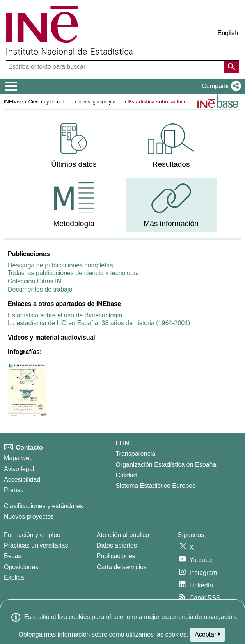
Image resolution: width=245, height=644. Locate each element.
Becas (12, 556)
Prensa (14, 490)
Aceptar (207, 634)
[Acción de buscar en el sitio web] (231, 67)
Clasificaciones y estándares (43, 506)
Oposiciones (21, 567)
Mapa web (18, 458)
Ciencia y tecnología (51, 102)
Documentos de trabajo (40, 289)
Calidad (126, 475)
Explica (14, 577)
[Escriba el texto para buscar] (116, 67)
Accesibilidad (22, 479)
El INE (124, 443)
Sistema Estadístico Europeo (155, 486)
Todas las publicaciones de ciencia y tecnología (73, 273)
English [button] (228, 33)
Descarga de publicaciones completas (60, 265)
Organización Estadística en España (166, 465)
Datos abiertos (117, 545)
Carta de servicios (122, 567)
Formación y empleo (32, 535)
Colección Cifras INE (37, 281)
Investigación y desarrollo (107, 102)
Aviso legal (19, 469)
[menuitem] (74, 146)
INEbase (13, 102)
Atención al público (123, 535)
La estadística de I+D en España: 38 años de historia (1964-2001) (99, 323)
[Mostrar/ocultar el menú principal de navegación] (11, 86)
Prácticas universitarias (36, 545)
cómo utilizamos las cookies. (148, 634)
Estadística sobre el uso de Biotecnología (65, 315)
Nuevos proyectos (29, 517)
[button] (220, 86)
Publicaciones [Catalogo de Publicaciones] (116, 556)
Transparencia (135, 454)
